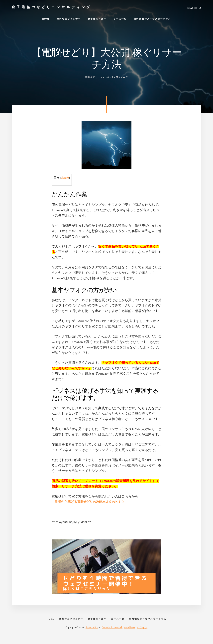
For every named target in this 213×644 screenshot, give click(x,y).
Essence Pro (92, 633)
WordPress (130, 633)
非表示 (65, 178)
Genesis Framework (112, 633)
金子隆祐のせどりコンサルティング (52, 7)
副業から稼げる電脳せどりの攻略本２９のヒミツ (92, 502)
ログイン (142, 633)
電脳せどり (91, 78)
